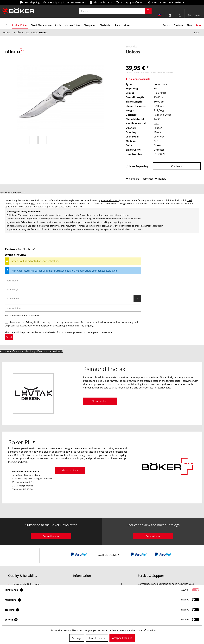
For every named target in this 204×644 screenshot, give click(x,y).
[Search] (148, 11)
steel (189, 200)
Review (160, 179)
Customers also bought (25, 351)
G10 (156, 123)
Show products (100, 401)
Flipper (158, 128)
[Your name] (73, 281)
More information (146, 630)
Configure (177, 166)
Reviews (19, 192)
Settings (77, 638)
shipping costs (149, 72)
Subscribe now (51, 536)
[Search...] (115, 11)
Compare (132, 179)
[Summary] (73, 289)
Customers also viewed (50, 351)
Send (9, 337)
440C (157, 119)
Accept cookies (97, 638)
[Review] (73, 298)
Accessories (6, 351)
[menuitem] (117, 11)
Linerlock (159, 137)
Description (6, 192)
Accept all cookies (122, 638)
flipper (47, 207)
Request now (153, 536)
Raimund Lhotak (163, 115)
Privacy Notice (34, 322)
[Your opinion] (73, 308)
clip (33, 203)
